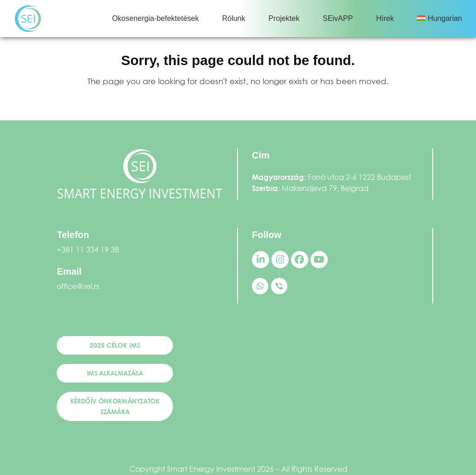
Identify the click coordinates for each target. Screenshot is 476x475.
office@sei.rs (78, 286)
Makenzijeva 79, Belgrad (325, 188)
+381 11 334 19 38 (88, 249)
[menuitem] (440, 19)
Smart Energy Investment (211, 469)
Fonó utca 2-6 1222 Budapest (359, 177)
